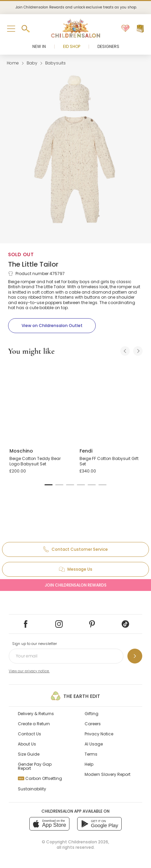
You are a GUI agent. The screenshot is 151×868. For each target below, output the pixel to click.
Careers (93, 724)
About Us (27, 744)
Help (89, 764)
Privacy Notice (99, 734)
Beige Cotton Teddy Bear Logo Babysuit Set (35, 461)
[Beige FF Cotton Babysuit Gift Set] (111, 402)
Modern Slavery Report (108, 774)
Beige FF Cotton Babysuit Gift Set (109, 461)
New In (39, 46)
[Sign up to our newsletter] (135, 656)
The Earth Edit (75, 696)
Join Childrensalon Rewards (76, 585)
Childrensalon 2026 (88, 842)
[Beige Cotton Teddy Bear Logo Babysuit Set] (40, 402)
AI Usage (94, 744)
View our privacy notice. (29, 671)
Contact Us (29, 734)
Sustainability (32, 789)
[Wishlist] (125, 29)
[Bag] (140, 29)
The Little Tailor (33, 264)
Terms (91, 754)
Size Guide (29, 754)
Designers (108, 46)
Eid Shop (72, 46)
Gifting (92, 714)
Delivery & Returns (36, 714)
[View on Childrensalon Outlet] (52, 326)
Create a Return (34, 724)
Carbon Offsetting (40, 778)
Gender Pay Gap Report (35, 766)
